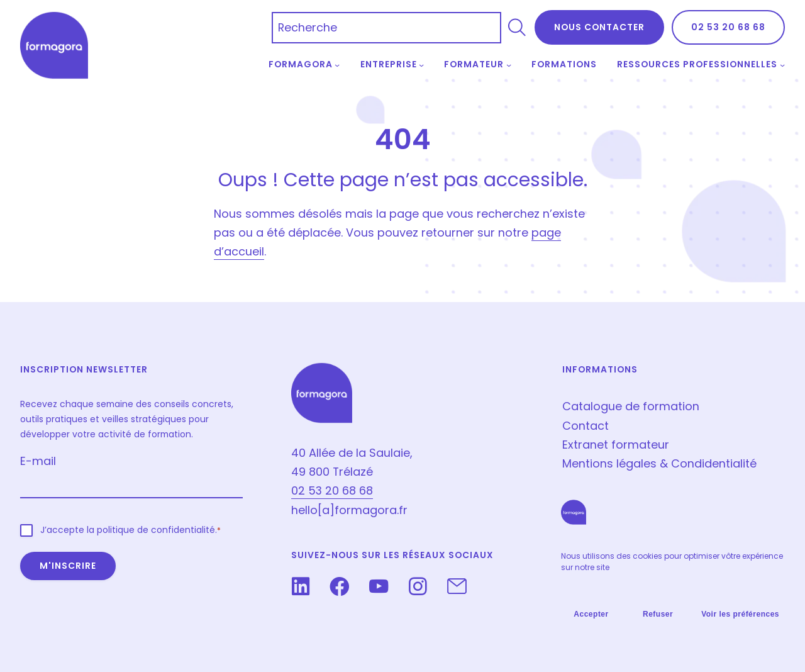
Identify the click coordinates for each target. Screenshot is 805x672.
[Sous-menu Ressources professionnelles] (782, 65)
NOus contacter (599, 27)
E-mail (38, 461)
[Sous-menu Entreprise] (421, 65)
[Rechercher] (517, 28)
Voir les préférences (740, 614)
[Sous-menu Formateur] (509, 65)
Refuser (658, 614)
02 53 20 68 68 (728, 27)
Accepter (591, 614)
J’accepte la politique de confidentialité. (130, 530)
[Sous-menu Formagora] (337, 65)
